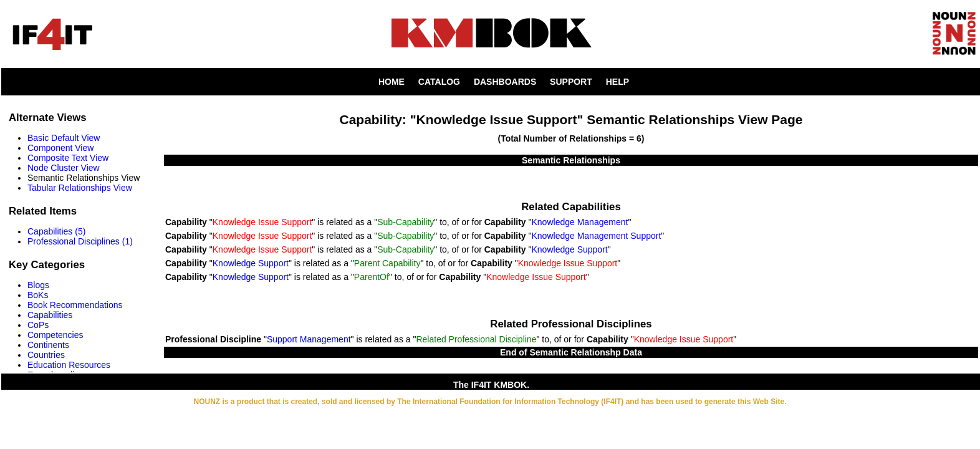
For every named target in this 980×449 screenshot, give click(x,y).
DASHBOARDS (505, 82)
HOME (392, 82)
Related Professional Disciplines (571, 324)
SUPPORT (571, 82)
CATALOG (439, 82)
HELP (617, 82)
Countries (46, 355)
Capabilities (50, 315)
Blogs (38, 285)
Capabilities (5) (56, 231)
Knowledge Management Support (597, 236)
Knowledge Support (570, 249)
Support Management (309, 339)
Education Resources (69, 365)
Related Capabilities (571, 207)
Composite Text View (68, 158)
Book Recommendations (75, 305)
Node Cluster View (64, 168)
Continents (48, 345)
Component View (60, 148)
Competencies (55, 335)
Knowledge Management (580, 222)
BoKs (38, 295)
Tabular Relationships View (80, 188)
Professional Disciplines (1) (80, 241)
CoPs (38, 325)
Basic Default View (64, 138)
